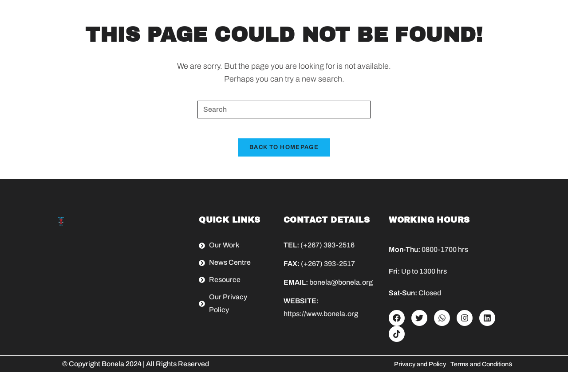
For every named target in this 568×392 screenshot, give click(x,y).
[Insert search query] (284, 110)
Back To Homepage (284, 154)
